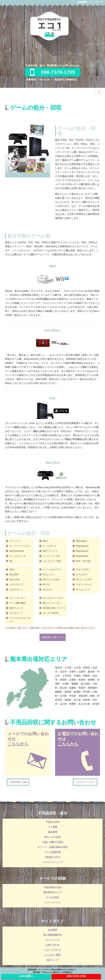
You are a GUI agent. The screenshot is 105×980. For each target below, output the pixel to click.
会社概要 (82, 2)
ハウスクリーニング (53, 862)
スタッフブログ (53, 950)
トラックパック (53, 902)
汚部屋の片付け (53, 857)
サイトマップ (95, 2)
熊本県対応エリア (53, 892)
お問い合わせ (53, 945)
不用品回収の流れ (53, 887)
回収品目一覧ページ (53, 637)
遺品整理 (53, 832)
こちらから (18, 744)
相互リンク (53, 960)
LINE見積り (26, 976)
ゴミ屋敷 (53, 827)
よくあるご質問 (53, 955)
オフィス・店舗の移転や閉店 (53, 847)
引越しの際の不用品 (53, 842)
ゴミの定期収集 (53, 852)
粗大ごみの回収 (53, 837)
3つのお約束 (53, 897)
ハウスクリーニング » (85, 782)
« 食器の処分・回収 (18, 782)
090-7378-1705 (53, 72)
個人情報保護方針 (53, 935)
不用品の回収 (53, 822)
